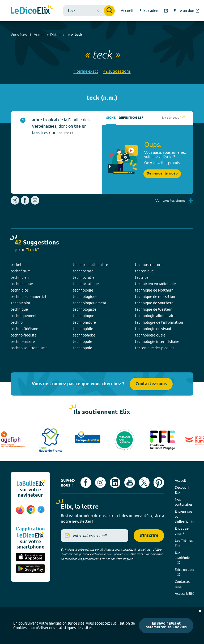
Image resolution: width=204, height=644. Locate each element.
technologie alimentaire (155, 316)
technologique (85, 297)
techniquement (24, 316)
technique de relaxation (155, 297)
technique (19, 309)
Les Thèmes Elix (184, 543)
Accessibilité (184, 593)
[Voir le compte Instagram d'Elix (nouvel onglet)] (100, 483)
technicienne (22, 284)
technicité (19, 290)
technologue (84, 316)
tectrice (142, 277)
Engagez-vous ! (182, 531)
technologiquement (90, 303)
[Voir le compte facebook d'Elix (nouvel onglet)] (86, 483)
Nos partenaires (184, 502)
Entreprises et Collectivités (184, 516)
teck (78, 35)
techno (17, 322)
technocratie (84, 277)
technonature (84, 322)
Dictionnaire (60, 35)
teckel (16, 265)
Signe (111, 118)
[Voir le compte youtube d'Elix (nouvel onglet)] (130, 483)
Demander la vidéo (162, 174)
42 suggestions (117, 71)
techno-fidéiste (24, 335)
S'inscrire (149, 536)
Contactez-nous (151, 384)
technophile (83, 329)
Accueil (40, 35)
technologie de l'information (159, 322)
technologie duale (150, 335)
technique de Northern (154, 290)
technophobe (84, 335)
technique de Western (154, 309)
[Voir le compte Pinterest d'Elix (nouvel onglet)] (159, 483)
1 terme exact (86, 71)
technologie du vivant (153, 329)
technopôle (82, 348)
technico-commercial (28, 297)
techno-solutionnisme (29, 348)
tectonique (144, 271)
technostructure (149, 265)
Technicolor (20, 303)
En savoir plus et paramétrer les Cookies (166, 626)
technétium (21, 271)
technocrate (83, 271)
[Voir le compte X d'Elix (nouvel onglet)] (144, 483)
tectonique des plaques (155, 348)
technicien (20, 277)
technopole (82, 342)
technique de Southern (154, 303)
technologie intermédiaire (157, 342)
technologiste (85, 309)
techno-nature (23, 342)
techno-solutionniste (90, 265)
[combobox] (89, 11)
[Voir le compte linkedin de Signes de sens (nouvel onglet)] (115, 483)
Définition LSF (131, 118)
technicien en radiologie (155, 284)
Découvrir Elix (182, 490)
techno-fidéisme (24, 329)
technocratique (86, 284)
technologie (83, 290)
